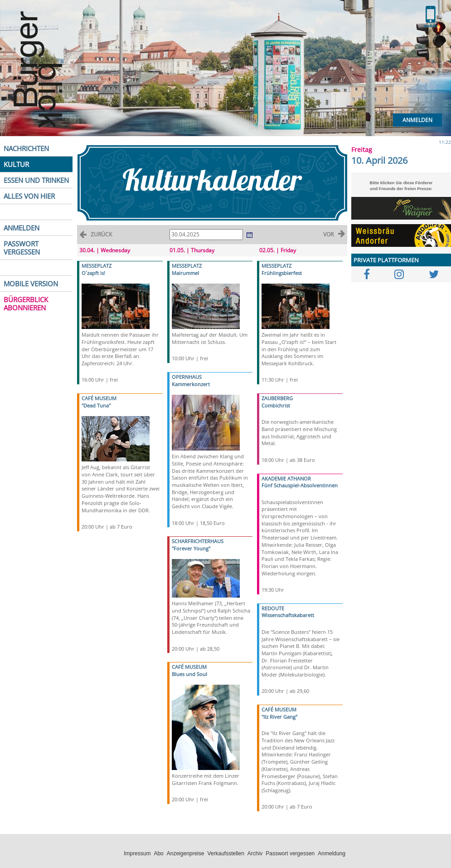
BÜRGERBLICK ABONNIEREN (26, 304)
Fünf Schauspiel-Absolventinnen (300, 485)
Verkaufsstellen (225, 853)
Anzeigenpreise (186, 853)
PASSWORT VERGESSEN (22, 248)
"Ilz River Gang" (279, 717)
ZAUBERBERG (277, 398)
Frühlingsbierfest (282, 273)
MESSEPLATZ (97, 266)
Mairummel (185, 273)
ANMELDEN (22, 228)
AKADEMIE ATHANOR (286, 478)
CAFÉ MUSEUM (99, 398)
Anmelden (417, 120)
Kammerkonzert (191, 384)
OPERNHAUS (187, 377)
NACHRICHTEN (26, 148)
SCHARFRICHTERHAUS (198, 541)
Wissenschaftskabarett (288, 615)
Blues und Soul (189, 674)
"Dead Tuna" (96, 405)
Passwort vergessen (290, 853)
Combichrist (276, 405)
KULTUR (16, 164)
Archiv (255, 853)
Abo (158, 853)
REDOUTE (273, 608)
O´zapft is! (93, 273)
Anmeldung (332, 853)
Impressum (137, 853)
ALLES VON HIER (29, 196)
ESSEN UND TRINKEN (36, 180)
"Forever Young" (191, 548)
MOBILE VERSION (31, 284)
